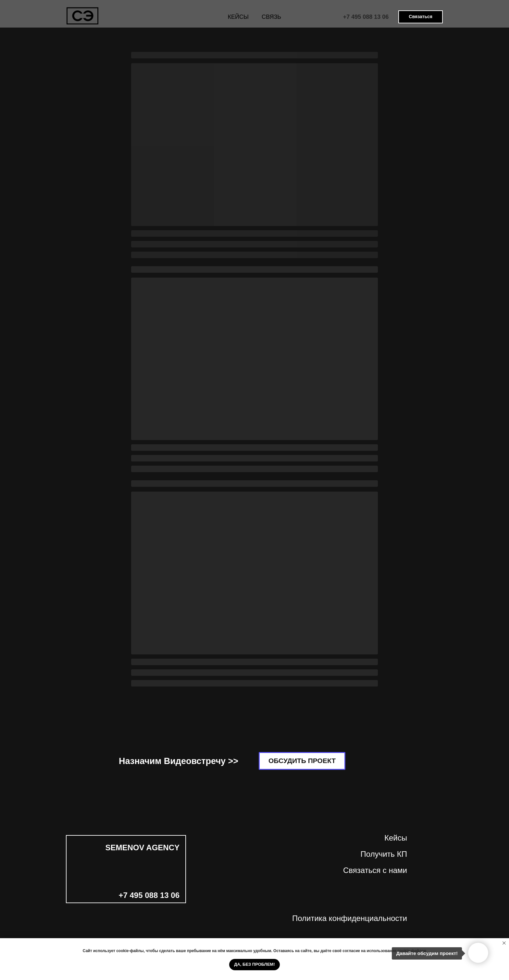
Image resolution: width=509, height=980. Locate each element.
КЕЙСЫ (238, 17)
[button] (421, 17)
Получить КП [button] (384, 854)
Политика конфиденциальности (350, 918)
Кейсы (396, 838)
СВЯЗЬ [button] (271, 17)
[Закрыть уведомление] (504, 943)
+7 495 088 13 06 (366, 17)
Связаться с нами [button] (375, 870)
